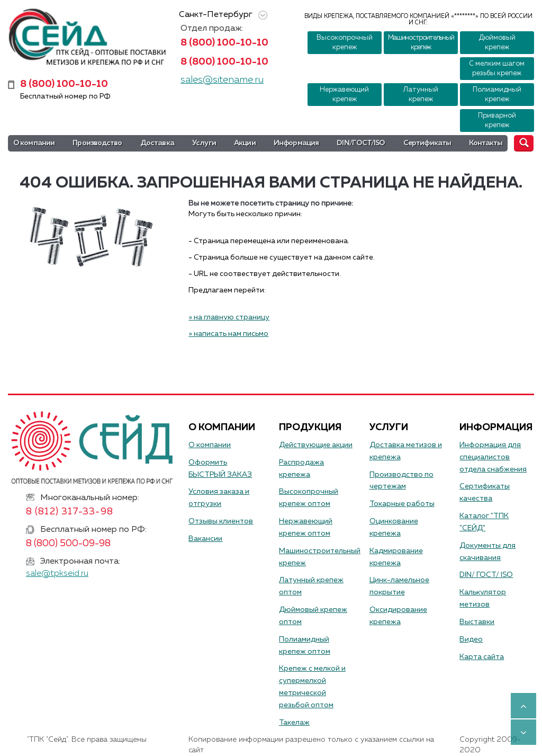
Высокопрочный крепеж (345, 43)
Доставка (157, 143)
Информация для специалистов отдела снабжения (493, 457)
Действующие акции (316, 445)
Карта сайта (482, 657)
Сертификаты (427, 143)
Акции (245, 143)
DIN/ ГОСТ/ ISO (486, 575)
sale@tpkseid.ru (57, 574)
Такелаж (294, 723)
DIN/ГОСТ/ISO (361, 143)
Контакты (486, 143)
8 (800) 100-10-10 (224, 43)
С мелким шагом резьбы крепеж (497, 69)
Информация (296, 143)
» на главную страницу (229, 317)
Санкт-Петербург (221, 15)
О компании (34, 143)
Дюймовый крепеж (497, 43)
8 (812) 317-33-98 (70, 512)
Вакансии (205, 539)
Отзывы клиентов (221, 521)
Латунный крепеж (421, 95)
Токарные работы (402, 504)
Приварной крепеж (497, 121)
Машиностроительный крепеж (421, 43)
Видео (471, 639)
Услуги (204, 143)
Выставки (477, 622)
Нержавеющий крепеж (344, 95)
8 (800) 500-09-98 (68, 544)
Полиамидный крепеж (497, 95)
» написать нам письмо (228, 334)
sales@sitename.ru (222, 80)
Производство (97, 143)
